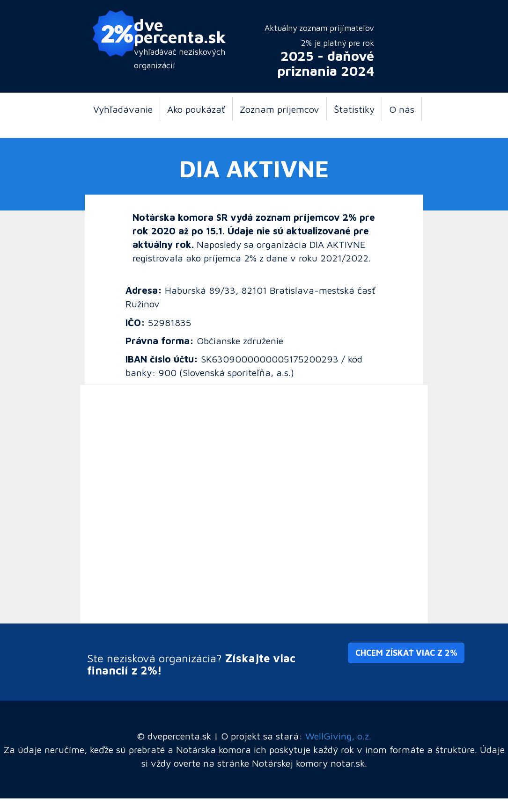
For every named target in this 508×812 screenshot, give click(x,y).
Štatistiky (354, 109)
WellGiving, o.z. (338, 736)
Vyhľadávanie (123, 109)
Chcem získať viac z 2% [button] (406, 653)
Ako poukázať (196, 109)
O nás (402, 109)
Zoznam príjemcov (280, 109)
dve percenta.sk (180, 30)
